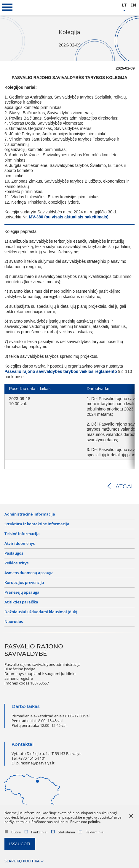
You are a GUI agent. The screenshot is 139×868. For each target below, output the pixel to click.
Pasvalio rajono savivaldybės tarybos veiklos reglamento (61, 371)
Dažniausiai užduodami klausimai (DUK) (41, 612)
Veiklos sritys (16, 563)
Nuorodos (14, 622)
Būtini (13, 832)
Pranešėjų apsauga (22, 592)
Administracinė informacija (30, 514)
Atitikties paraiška (21, 602)
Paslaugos (14, 553)
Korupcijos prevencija (24, 583)
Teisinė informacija (22, 534)
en (133, 5)
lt (124, 5)
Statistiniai (63, 832)
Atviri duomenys (20, 544)
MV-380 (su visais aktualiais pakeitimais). (69, 217)
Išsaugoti (20, 844)
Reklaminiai (92, 832)
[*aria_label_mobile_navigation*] (7, 7)
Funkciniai (36, 832)
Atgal (125, 487)
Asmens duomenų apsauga (29, 573)
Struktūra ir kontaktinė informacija (37, 524)
